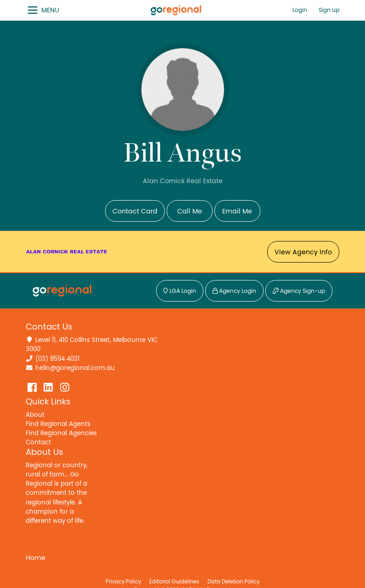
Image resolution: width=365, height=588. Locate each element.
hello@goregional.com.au (75, 368)
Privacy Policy (123, 582)
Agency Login (234, 291)
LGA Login (180, 291)
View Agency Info (303, 252)
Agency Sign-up (299, 291)
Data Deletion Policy (233, 582)
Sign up (329, 10)
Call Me (190, 211)
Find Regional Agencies (61, 433)
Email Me (237, 211)
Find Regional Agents (58, 424)
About (35, 415)
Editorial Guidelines (174, 582)
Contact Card (135, 211)
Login (300, 10)
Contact (38, 442)
